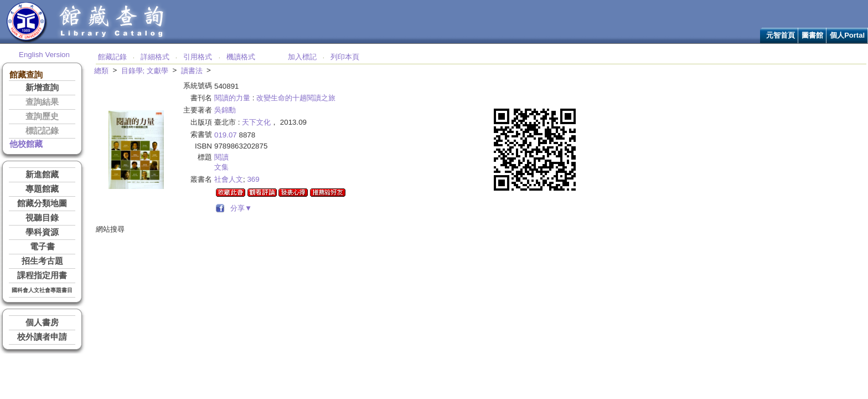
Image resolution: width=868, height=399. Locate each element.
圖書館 (812, 35)
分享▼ (239, 208)
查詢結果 (42, 102)
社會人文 (229, 179)
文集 (221, 167)
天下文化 (256, 122)
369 (253, 179)
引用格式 (198, 57)
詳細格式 (155, 57)
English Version (44, 55)
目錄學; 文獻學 (145, 71)
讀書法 (192, 71)
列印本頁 (345, 57)
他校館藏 (26, 144)
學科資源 (42, 232)
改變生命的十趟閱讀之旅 (296, 98)
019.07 (226, 135)
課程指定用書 (42, 275)
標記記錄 (42, 131)
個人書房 (42, 323)
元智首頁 (781, 35)
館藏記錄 (112, 57)
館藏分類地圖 (42, 203)
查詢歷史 (42, 116)
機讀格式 (241, 57)
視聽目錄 (42, 218)
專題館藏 (42, 189)
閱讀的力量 (232, 98)
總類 (101, 71)
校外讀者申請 (42, 337)
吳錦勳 (225, 110)
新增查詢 (42, 88)
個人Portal (847, 35)
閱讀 (221, 157)
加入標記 (302, 57)
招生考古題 (42, 261)
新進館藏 (42, 175)
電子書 (42, 247)
